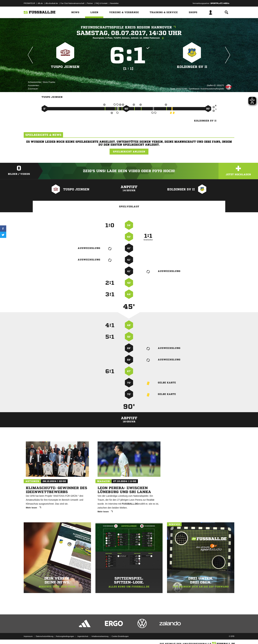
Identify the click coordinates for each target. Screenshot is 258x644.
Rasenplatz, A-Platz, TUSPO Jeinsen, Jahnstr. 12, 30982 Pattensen (129, 38)
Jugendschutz (83, 636)
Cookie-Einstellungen (120, 636)
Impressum (28, 636)
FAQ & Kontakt (102, 3)
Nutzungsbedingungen (65, 636)
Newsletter (114, 3)
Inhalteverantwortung (100, 636)
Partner (90, 3)
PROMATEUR (29, 3)
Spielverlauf (129, 207)
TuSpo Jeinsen (65, 67)
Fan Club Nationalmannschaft (72, 3)
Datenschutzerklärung (45, 636)
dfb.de (40, 3)
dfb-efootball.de (52, 3)
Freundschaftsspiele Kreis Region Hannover (129, 27)
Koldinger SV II (192, 67)
